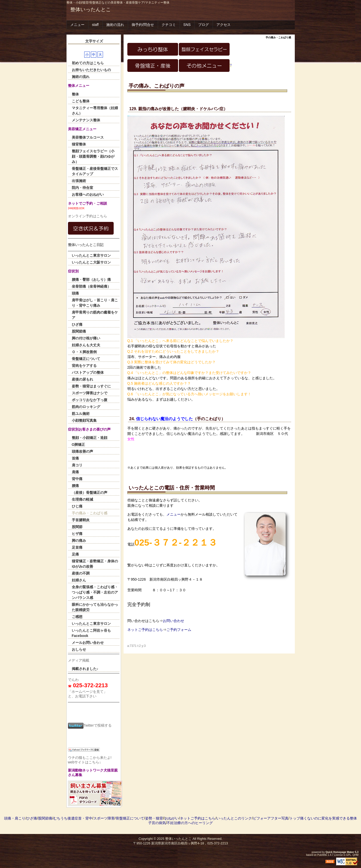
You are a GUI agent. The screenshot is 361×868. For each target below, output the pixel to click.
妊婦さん (79, 580)
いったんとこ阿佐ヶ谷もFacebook (91, 633)
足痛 (75, 554)
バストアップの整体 (88, 372)
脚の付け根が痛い (86, 338)
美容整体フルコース (88, 137)
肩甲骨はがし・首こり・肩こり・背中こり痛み (95, 303)
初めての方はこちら (88, 63)
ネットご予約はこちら (145, 630)
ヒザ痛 (77, 534)
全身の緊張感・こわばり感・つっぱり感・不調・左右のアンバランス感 (95, 592)
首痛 (75, 458)
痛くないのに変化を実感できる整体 (329, 818)
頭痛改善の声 (82, 451)
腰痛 (75, 486)
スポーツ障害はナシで (90, 393)
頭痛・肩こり (15, 818)
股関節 (77, 527)
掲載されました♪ (85, 669)
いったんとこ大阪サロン (91, 262)
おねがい (172, 818)
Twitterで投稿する (90, 725)
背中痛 (77, 479)
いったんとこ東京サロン (91, 255)
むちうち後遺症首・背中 (73, 818)
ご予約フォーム (179, 630)
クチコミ (169, 25)
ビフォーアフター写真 (271, 818)
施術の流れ (115, 25)
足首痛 (77, 547)
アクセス (224, 25)
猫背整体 (79, 144)
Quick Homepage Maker (340, 852)
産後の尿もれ (82, 379)
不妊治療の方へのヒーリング (190, 823)
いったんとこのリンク (234, 818)
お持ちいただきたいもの (91, 70)
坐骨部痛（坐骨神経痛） (91, 286)
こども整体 (81, 101)
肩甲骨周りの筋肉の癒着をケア (95, 315)
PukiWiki (322, 855)
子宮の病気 (157, 823)
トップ (295, 818)
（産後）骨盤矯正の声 (90, 493)
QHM (356, 855)
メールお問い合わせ (88, 643)
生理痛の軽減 (82, 499)
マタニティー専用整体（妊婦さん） (95, 111)
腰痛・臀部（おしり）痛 (91, 280)
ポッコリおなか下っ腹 (90, 400)
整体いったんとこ (91, 9)
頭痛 (75, 293)
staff (95, 25)
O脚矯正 (79, 445)
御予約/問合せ (143, 25)
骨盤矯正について (86, 359)
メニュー (77, 25)
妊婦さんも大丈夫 (86, 345)
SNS (187, 25)
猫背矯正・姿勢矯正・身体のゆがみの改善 (95, 564)
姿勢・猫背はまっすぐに (91, 386)
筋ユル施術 (81, 414)
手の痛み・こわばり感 (90, 513)
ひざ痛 (77, 324)
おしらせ (79, 649)
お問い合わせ (174, 621)
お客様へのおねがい (88, 194)
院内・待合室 (82, 188)
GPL (349, 855)
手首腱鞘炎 (81, 520)
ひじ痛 (77, 506)
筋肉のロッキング (86, 407)
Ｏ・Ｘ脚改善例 (84, 352)
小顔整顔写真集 (84, 420)
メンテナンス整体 (86, 120)
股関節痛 (79, 331)
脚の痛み (79, 541)
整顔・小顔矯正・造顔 (90, 438)
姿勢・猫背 (154, 818)
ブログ (203, 25)
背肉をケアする (84, 366)
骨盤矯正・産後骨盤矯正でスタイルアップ (95, 171)
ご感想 (77, 617)
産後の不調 (81, 573)
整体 (75, 94)
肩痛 (75, 472)
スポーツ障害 (104, 818)
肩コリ (77, 465)
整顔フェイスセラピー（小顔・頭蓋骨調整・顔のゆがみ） (93, 156)
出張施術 (79, 181)
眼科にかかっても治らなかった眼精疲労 (95, 607)
